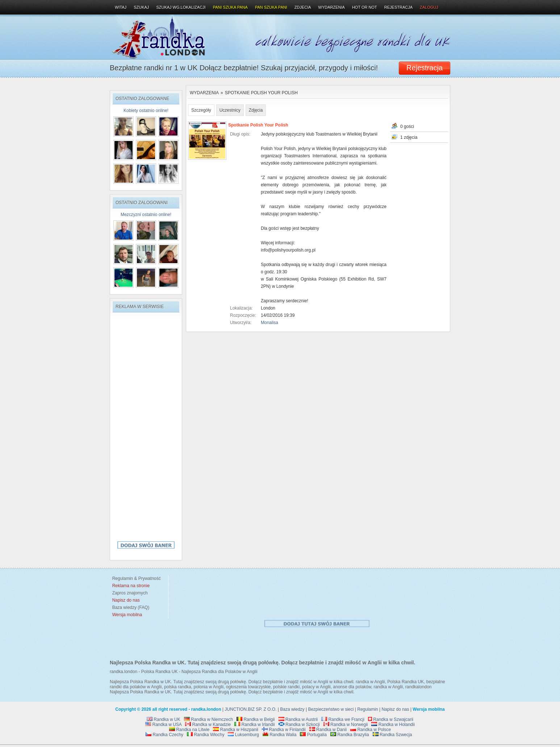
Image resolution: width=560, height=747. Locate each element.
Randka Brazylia (350, 735)
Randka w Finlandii (284, 730)
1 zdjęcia (409, 137)
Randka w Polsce (371, 730)
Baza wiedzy (292, 709)
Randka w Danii (328, 730)
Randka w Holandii (393, 725)
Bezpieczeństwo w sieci (331, 709)
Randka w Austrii (298, 719)
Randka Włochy (206, 735)
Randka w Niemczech (208, 719)
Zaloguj (429, 7)
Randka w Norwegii (346, 725)
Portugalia (313, 735)
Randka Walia (280, 735)
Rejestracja (398, 7)
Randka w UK (164, 719)
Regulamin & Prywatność (135, 578)
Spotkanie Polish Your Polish (261, 93)
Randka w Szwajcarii (391, 719)
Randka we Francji (343, 719)
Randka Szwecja (392, 735)
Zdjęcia (256, 110)
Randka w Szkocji (299, 725)
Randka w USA (163, 725)
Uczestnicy (230, 110)
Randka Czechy (164, 735)
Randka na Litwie (189, 730)
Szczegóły (201, 110)
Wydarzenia (204, 93)
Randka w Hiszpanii (236, 730)
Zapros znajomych (130, 593)
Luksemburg (243, 735)
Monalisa (269, 323)
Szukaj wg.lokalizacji (181, 7)
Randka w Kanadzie (208, 725)
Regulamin (367, 709)
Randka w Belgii (256, 719)
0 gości (407, 126)
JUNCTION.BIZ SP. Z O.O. (250, 709)
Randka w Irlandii (254, 725)
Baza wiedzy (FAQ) (129, 607)
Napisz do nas (395, 709)
